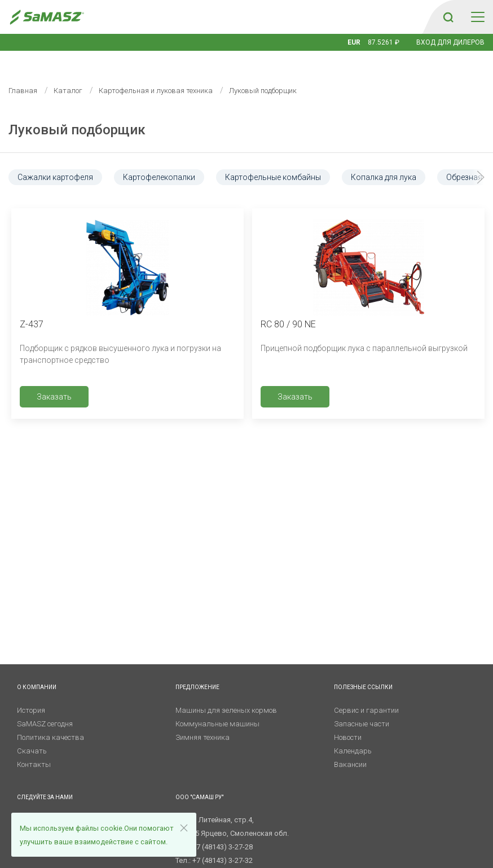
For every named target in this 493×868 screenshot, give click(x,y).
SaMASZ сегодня (45, 707)
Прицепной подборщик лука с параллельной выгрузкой (364, 331)
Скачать (32, 734)
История (31, 693)
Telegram (39, 803)
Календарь (353, 734)
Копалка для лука (384, 160)
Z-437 (32, 307)
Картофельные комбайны (273, 160)
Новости (348, 720)
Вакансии (350, 748)
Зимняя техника (203, 720)
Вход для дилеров (450, 42)
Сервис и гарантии (366, 693)
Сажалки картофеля (55, 160)
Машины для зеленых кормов (226, 693)
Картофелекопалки (159, 160)
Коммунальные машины (217, 707)
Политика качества (50, 720)
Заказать (54, 380)
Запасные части (362, 707)
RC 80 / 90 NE (288, 307)
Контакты (34, 748)
